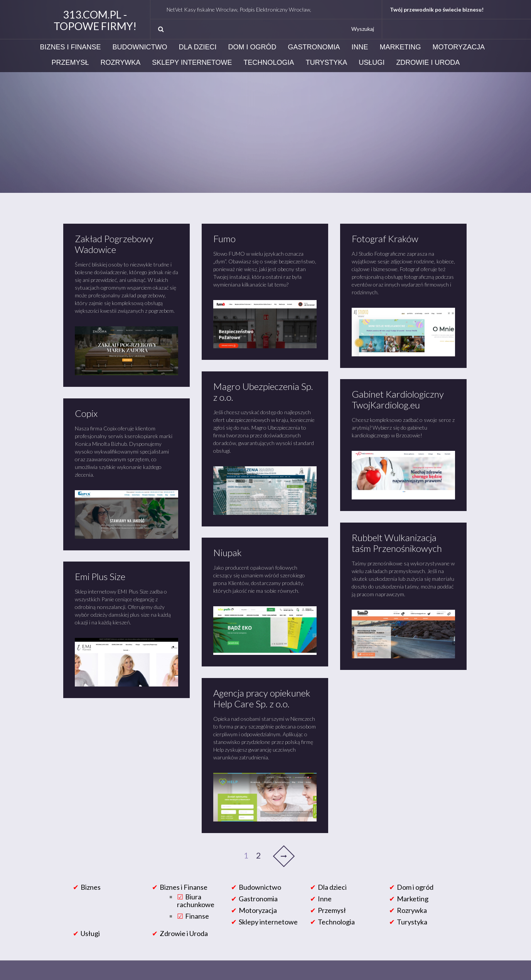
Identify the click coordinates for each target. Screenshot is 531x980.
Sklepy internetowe (192, 62)
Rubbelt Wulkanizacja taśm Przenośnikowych (397, 543)
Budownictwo (140, 47)
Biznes (91, 887)
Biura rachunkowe (196, 901)
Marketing (400, 47)
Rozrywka (121, 62)
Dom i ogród (252, 47)
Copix (86, 413)
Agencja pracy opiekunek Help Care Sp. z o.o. (262, 698)
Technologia (269, 62)
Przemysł (70, 62)
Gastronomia (314, 47)
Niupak (228, 552)
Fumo (224, 239)
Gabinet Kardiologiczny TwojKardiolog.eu (398, 399)
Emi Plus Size (100, 576)
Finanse (197, 916)
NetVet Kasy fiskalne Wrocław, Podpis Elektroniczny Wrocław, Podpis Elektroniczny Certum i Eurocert (292, 9)
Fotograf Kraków (385, 239)
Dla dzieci (198, 47)
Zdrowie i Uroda (428, 62)
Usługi (372, 62)
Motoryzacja (459, 47)
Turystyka (327, 62)
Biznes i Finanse (71, 47)
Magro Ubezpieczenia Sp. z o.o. (263, 392)
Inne (360, 47)
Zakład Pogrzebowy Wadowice (114, 244)
